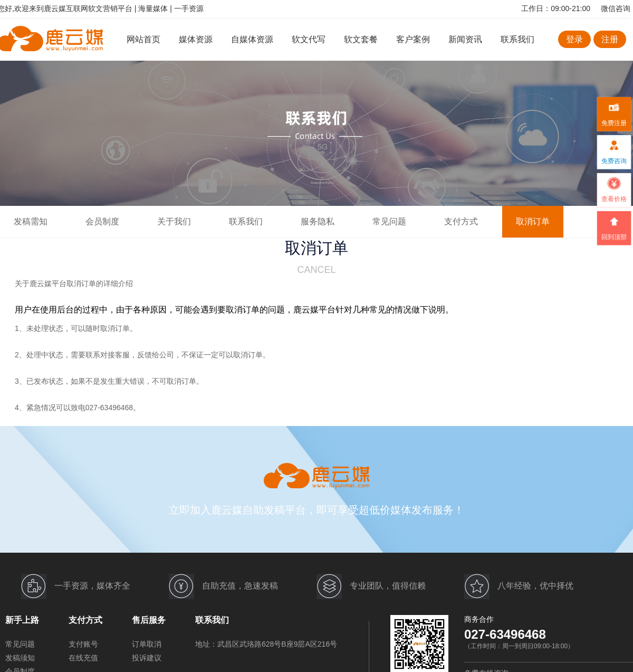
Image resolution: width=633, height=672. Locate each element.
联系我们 (517, 39)
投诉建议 (147, 658)
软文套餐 (361, 39)
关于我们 (174, 221)
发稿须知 (20, 658)
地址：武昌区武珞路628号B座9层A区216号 (266, 644)
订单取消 (147, 644)
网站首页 (143, 39)
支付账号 (83, 644)
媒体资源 (196, 39)
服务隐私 (318, 221)
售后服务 (149, 620)
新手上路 (22, 620)
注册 (610, 39)
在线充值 (83, 658)
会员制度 (102, 221)
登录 (574, 39)
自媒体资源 (252, 39)
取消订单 (533, 221)
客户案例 (414, 39)
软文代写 (309, 39)
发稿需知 (31, 221)
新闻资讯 (465, 39)
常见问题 (389, 221)
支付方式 (461, 221)
